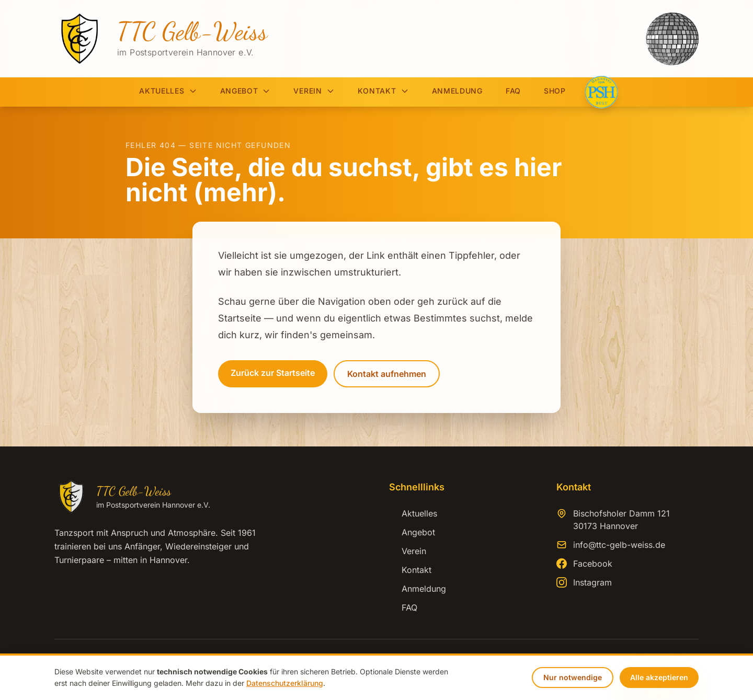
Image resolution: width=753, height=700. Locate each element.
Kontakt (383, 91)
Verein (314, 91)
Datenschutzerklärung (285, 683)
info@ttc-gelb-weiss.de (619, 545)
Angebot (246, 91)
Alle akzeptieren (659, 677)
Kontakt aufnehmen (387, 374)
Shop (555, 91)
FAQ (513, 91)
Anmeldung (457, 91)
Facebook (593, 564)
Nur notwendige (573, 677)
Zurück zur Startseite (273, 373)
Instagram (592, 582)
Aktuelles (168, 91)
